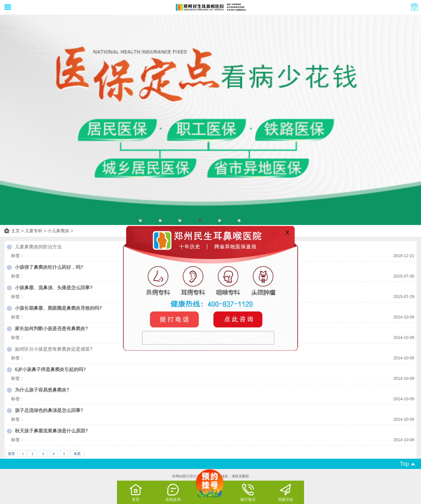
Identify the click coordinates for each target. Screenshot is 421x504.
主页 (15, 231)
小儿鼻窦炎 (58, 231)
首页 (136, 492)
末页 (77, 454)
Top (407, 464)
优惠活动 (285, 492)
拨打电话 (248, 492)
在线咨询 (173, 492)
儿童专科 (34, 231)
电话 (175, 319)
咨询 (237, 319)
